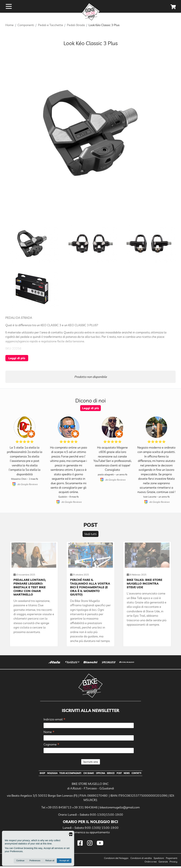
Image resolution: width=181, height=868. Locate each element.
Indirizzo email (54, 719)
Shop (31, 774)
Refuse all (50, 861)
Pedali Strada (76, 25)
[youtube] (100, 845)
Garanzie (163, 863)
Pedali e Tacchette (51, 25)
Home (9, 25)
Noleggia (43, 774)
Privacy (173, 863)
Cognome (51, 745)
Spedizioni (159, 860)
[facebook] (81, 845)
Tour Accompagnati (65, 774)
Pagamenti (172, 860)
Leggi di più (17, 358)
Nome (49, 732)
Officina (103, 774)
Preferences (35, 861)
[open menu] (9, 7)
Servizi (116, 774)
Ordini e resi (151, 863)
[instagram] (90, 845)
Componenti (26, 25)
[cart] (173, 8)
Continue (20, 861)
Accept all (64, 861)
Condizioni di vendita (141, 860)
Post (126, 774)
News (136, 774)
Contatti (148, 774)
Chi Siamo (88, 774)
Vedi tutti (90, 534)
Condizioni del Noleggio (116, 860)
